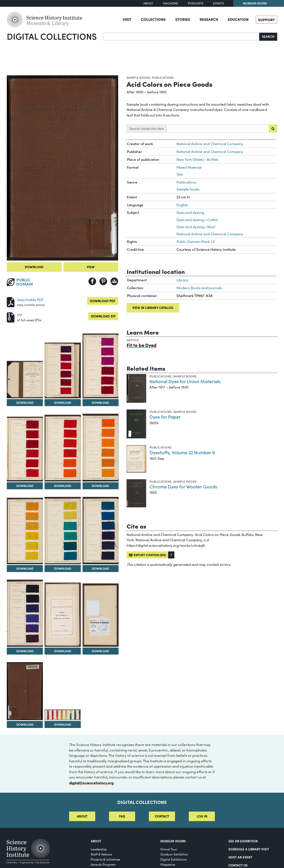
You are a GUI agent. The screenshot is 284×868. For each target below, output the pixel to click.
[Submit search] (273, 129)
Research (209, 19)
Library (182, 280)
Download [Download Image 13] (100, 651)
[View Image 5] (25, 449)
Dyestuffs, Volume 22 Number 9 (182, 452)
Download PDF (103, 301)
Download (34, 267)
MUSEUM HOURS (173, 841)
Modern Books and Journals (199, 288)
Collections (153, 19)
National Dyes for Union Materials (185, 381)
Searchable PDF (30, 300)
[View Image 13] (101, 615)
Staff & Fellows (101, 854)
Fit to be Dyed (142, 345)
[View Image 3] (63, 371)
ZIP (20, 315)
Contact (162, 816)
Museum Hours (255, 3)
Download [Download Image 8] (25, 568)
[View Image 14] (25, 691)
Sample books (138, 77)
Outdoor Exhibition (174, 854)
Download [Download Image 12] (63, 651)
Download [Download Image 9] (63, 568)
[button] (171, 555)
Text (180, 174)
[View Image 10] (101, 531)
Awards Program (103, 864)
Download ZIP (103, 316)
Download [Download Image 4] (100, 402)
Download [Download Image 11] (25, 651)
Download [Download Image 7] (100, 486)
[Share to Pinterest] (103, 281)
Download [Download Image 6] (63, 486)
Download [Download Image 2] (25, 402)
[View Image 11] (25, 613)
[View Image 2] (25, 380)
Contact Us (238, 865)
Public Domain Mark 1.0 (196, 242)
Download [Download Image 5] (25, 486)
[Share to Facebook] (92, 281)
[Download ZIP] (11, 317)
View (91, 267)
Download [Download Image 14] (25, 724)
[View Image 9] (63, 531)
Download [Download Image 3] (63, 402)
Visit (127, 19)
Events (218, 3)
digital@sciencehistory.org (91, 783)
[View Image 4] (101, 366)
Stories (183, 19)
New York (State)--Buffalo (198, 159)
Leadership (99, 849)
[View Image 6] (63, 448)
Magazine (171, 3)
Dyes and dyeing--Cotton (197, 220)
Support (267, 20)
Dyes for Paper (165, 417)
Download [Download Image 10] (100, 568)
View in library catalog (153, 308)
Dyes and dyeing (190, 212)
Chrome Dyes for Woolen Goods (183, 486)
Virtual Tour (169, 849)
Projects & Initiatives (105, 859)
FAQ (122, 816)
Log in (202, 816)
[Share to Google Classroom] (114, 281)
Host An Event (240, 857)
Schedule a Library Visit (249, 849)
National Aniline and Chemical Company (210, 144)
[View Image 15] (63, 715)
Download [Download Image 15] (63, 724)
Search (268, 36)
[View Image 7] (101, 448)
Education (238, 19)
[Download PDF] (11, 302)
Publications (163, 77)
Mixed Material (189, 167)
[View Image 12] (63, 615)
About (148, 3)
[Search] (181, 37)
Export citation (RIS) (148, 555)
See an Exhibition (243, 841)
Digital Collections (52, 36)
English (182, 205)
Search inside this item (147, 128)
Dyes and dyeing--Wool (196, 227)
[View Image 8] (25, 531)
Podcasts (196, 3)
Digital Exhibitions (173, 859)
